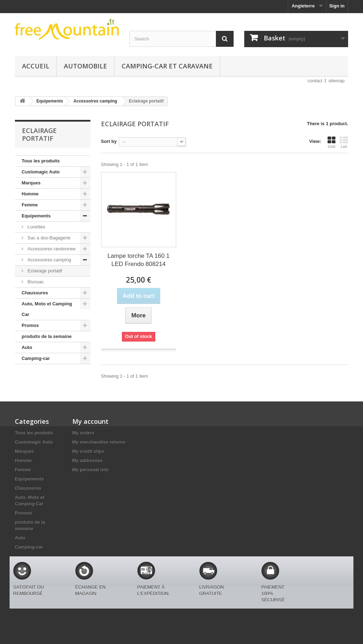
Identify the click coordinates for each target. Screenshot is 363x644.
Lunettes (36, 227)
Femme (30, 205)
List (344, 142)
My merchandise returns (99, 442)
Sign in (337, 6)
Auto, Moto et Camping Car (47, 309)
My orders (83, 433)
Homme (30, 194)
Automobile (85, 66)
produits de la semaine (47, 336)
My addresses (88, 460)
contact (315, 81)
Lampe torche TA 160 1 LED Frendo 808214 (138, 260)
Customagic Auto (41, 172)
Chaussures (35, 293)
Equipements (36, 216)
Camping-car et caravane (167, 66)
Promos (30, 325)
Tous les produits (41, 161)
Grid (331, 142)
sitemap (336, 81)
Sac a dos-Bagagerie (48, 238)
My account (90, 421)
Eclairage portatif (44, 271)
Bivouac (35, 282)
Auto (27, 347)
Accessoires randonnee (51, 249)
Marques (31, 183)
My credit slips (88, 451)
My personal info (91, 470)
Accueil (36, 66)
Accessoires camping (49, 260)
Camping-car (36, 358)
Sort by (109, 141)
